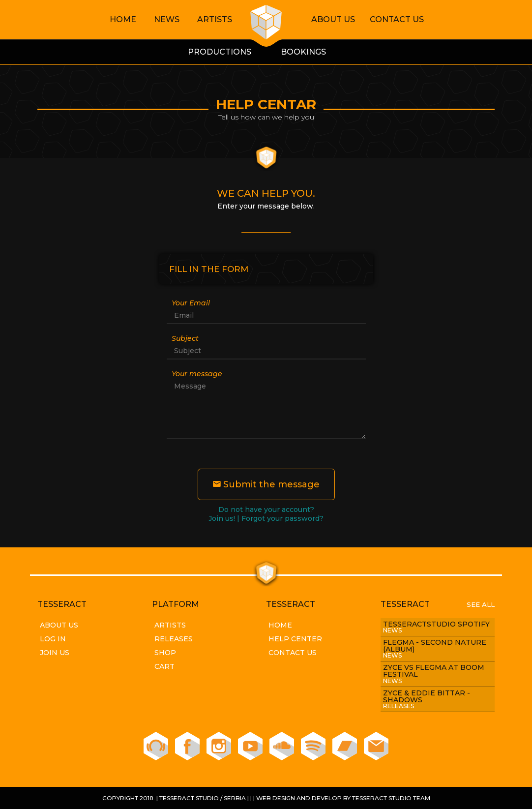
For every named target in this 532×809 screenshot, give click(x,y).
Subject (185, 338)
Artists (215, 19)
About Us (333, 19)
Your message (197, 374)
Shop (165, 653)
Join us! (222, 518)
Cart (164, 666)
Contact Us (397, 19)
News (167, 19)
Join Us (55, 653)
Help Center (295, 639)
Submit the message (266, 484)
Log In (53, 639)
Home (123, 19)
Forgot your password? (282, 518)
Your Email (191, 303)
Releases (174, 639)
